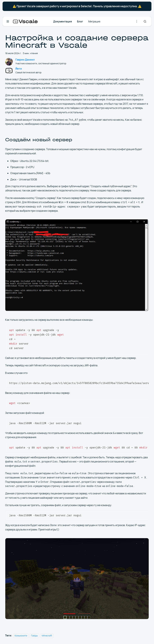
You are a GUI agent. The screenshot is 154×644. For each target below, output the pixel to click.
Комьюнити (21, 636)
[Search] (145, 21)
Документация (63, 21)
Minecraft (47, 636)
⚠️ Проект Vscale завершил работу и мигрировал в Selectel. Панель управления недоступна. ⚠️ (77, 6)
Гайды (34, 636)
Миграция (94, 21)
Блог (80, 21)
